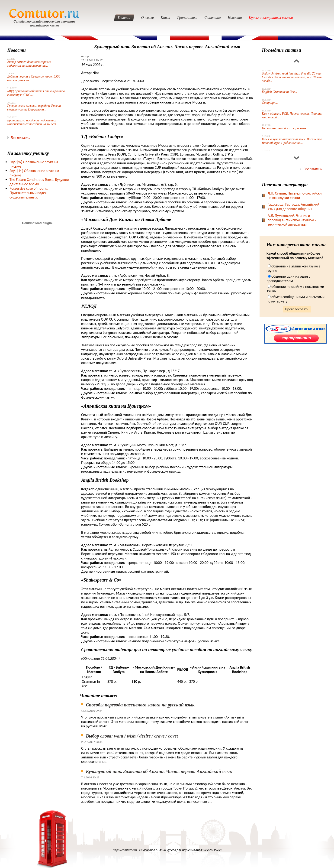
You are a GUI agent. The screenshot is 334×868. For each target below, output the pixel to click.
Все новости (21, 138)
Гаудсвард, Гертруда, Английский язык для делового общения (294, 207)
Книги (165, 18)
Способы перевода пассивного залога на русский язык (140, 705)
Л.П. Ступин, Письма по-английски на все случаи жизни (295, 195)
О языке (148, 18)
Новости (235, 18)
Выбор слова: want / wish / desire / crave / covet (132, 736)
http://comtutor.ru (125, 850)
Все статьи (313, 169)
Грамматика (187, 18)
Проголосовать (297, 309)
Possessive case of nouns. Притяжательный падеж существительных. (29, 193)
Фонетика (212, 18)
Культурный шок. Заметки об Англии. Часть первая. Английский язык (159, 771)
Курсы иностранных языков (271, 18)
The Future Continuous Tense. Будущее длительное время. (39, 182)
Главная (124, 18)
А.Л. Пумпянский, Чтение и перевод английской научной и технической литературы (292, 220)
